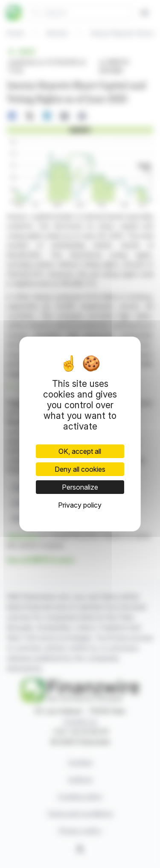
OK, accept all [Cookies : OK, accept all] (80, 451)
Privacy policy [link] (80, 505)
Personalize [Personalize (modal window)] (80, 487)
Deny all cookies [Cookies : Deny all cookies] (80, 469)
